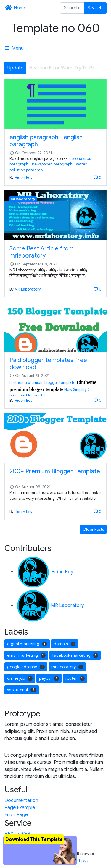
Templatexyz (77, 861)
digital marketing (27, 644)
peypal (49, 678)
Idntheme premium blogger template (42, 383)
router (75, 678)
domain (65, 644)
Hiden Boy (24, 178)
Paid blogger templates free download (48, 364)
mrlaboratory (23, 199)
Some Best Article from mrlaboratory (42, 252)
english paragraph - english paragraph (46, 141)
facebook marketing (75, 655)
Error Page (16, 815)
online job (20, 678)
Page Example (20, 808)
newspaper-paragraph (52, 164)
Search (95, 8)
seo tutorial (22, 690)
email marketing (26, 655)
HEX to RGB (17, 834)
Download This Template (34, 839)
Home (15, 8)
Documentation (21, 801)
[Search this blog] (72, 8)
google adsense (26, 667)
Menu (14, 48)
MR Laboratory (28, 289)
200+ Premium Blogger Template (55, 471)
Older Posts (93, 529)
